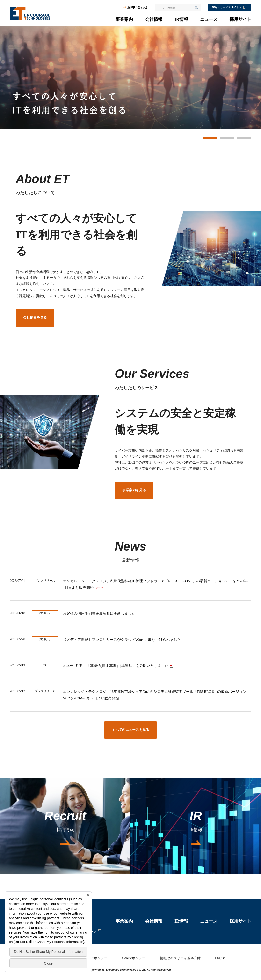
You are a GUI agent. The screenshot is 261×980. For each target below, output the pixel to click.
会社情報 (154, 19)
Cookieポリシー (134, 958)
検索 (196, 8)
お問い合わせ (137, 7)
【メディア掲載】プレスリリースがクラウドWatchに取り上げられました (122, 640)
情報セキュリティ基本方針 (180, 958)
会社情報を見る (35, 318)
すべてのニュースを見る (130, 730)
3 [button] (244, 138)
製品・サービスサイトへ (227, 7)
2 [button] (227, 138)
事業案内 (124, 19)
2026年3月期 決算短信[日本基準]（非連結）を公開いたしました (116, 666)
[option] (130, 77)
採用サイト (240, 19)
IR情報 (181, 19)
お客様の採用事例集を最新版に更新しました (99, 613)
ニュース (209, 19)
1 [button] (210, 138)
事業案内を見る (134, 490)
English (220, 958)
